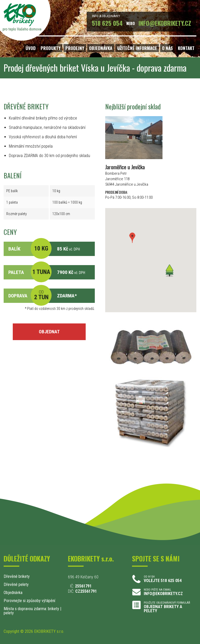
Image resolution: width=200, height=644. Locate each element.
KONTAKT (186, 48)
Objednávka (13, 593)
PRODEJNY (75, 48)
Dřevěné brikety (17, 576)
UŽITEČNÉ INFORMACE (137, 48)
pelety (9, 613)
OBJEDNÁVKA (101, 48)
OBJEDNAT (49, 332)
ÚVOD (31, 48)
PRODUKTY (51, 48)
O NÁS (167, 48)
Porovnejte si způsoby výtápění (29, 601)
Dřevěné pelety (16, 584)
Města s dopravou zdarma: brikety (31, 609)
